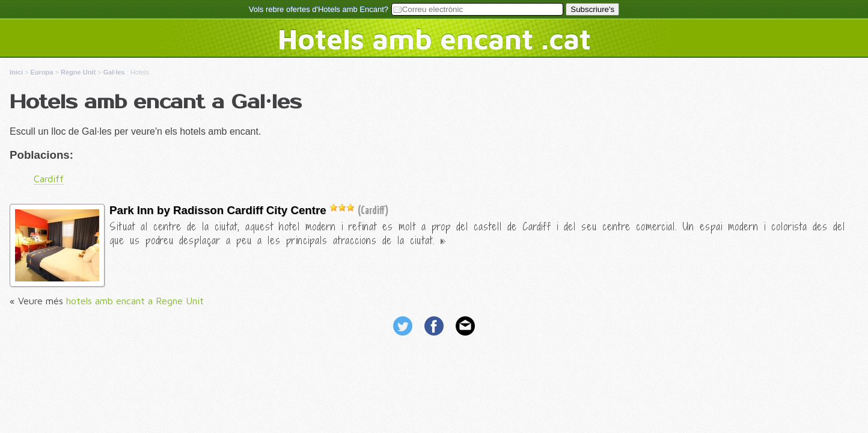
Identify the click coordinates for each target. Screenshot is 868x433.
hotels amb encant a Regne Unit (135, 301)
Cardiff (49, 179)
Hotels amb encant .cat (434, 38)
